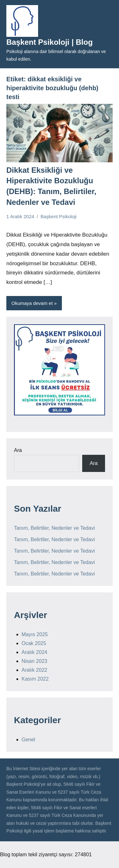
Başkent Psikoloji (59, 216)
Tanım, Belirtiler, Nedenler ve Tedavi (54, 528)
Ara (18, 450)
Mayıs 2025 (35, 634)
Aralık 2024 (34, 652)
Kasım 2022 (35, 679)
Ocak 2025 (34, 643)
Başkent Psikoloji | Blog (50, 42)
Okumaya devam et (32, 303)
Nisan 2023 (34, 661)
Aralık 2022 (34, 670)
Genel (28, 740)
